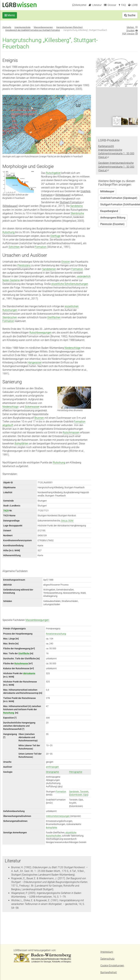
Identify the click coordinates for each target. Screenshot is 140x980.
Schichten (14, 247)
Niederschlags (10, 407)
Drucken (131, 30)
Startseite (7, 27)
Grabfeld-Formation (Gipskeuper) (119, 198)
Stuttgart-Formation (72, 202)
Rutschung (8, 232)
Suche (130, 15)
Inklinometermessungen (58, 816)
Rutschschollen (54, 836)
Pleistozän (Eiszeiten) (112, 224)
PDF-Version (128, 34)
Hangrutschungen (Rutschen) (69, 27)
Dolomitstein (76, 795)
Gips (85, 795)
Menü (10, 15)
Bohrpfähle (51, 828)
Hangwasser (35, 363)
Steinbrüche (77, 213)
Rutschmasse (21, 663)
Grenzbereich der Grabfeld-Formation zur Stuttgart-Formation (33, 30)
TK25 (6, 511)
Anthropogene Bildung (113, 218)
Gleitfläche (24, 653)
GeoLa (64, 521)
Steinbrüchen (10, 317)
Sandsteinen (49, 269)
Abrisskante (29, 673)
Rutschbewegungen (40, 333)
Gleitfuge (55, 236)
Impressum (107, 952)
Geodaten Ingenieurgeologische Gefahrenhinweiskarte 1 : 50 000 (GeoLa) (116, 167)
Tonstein (84, 792)
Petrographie (76, 772)
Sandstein (74, 792)
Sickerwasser (32, 407)
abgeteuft (8, 425)
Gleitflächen (54, 317)
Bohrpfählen (22, 444)
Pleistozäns (24, 265)
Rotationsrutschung (56, 634)
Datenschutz (107, 959)
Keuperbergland (109, 211)
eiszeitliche (58, 284)
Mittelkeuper (63, 195)
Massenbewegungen (43, 27)
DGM (71, 521)
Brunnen (39, 418)
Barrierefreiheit (109, 972)
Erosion (66, 262)
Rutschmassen (71, 433)
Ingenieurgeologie (23, 27)
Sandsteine (76, 206)
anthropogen (52, 767)
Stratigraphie (52, 772)
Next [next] (135, 121)
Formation (41, 247)
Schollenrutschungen (76, 284)
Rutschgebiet (53, 173)
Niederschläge (72, 348)
